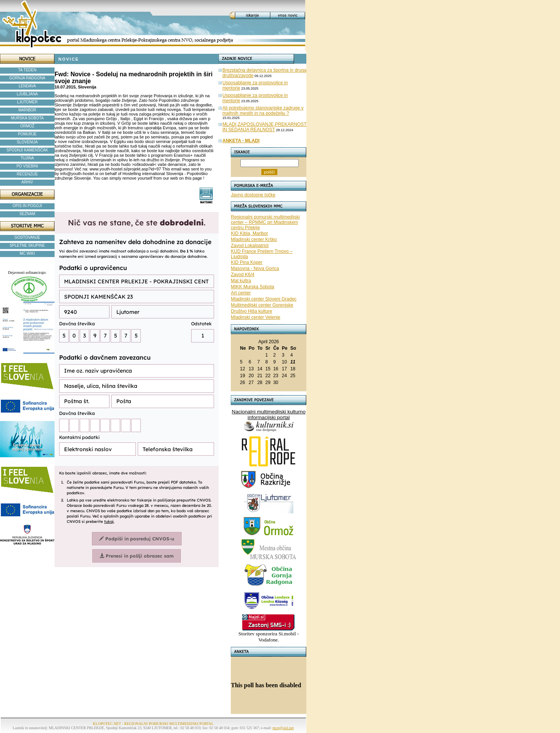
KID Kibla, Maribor (249, 233)
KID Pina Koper (247, 262)
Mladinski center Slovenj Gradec (264, 299)
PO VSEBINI (27, 166)
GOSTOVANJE (27, 237)
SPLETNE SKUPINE (27, 245)
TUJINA (27, 158)
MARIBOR (27, 110)
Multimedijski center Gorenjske (262, 305)
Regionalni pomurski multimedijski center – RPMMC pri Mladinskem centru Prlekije (265, 222)
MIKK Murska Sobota (252, 287)
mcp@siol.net (283, 728)
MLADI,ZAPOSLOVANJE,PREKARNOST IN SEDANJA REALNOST (265, 127)
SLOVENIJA (27, 142)
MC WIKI (27, 253)
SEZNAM (27, 214)
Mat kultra (241, 281)
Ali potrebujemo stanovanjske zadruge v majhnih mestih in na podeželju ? (263, 111)
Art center (241, 293)
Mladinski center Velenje (255, 317)
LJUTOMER (27, 102)
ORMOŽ (27, 126)
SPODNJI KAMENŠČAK (27, 150)
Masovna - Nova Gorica (255, 268)
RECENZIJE (27, 174)
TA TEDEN (27, 70)
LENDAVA (27, 86)
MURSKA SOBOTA (27, 118)
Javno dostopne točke (253, 195)
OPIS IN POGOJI (27, 206)
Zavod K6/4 (242, 275)
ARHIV (27, 182)
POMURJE (27, 134)
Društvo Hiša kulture (251, 311)
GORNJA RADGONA (27, 78)
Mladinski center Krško (254, 240)
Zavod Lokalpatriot (250, 246)
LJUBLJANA (27, 94)
